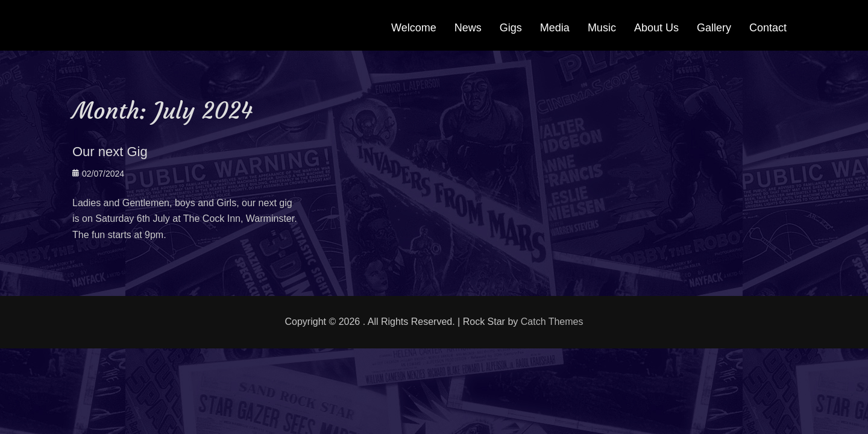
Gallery (714, 28)
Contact (768, 28)
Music (602, 28)
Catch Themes (552, 322)
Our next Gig (110, 152)
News (468, 28)
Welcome (414, 28)
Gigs (511, 28)
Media (555, 28)
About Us (656, 28)
